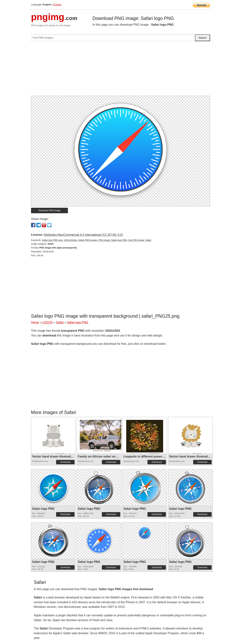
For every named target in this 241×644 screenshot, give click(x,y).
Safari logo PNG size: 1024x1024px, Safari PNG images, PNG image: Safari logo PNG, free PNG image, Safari (97, 240)
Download (65, 462)
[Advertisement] (120, 70)
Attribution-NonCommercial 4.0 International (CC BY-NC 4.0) (83, 235)
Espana (57, 5)
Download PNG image (50, 210)
